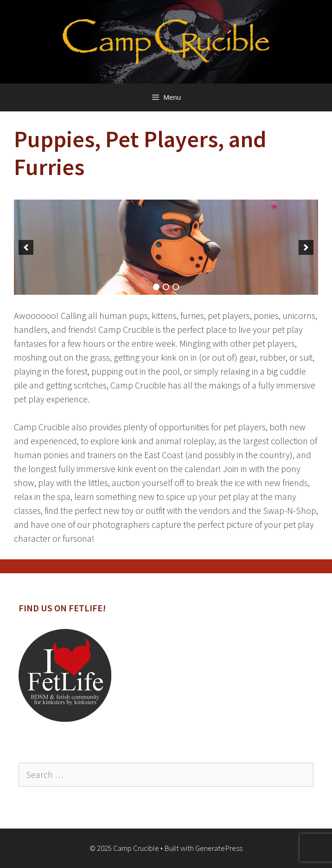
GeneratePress (219, 848)
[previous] (26, 247)
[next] (306, 247)
